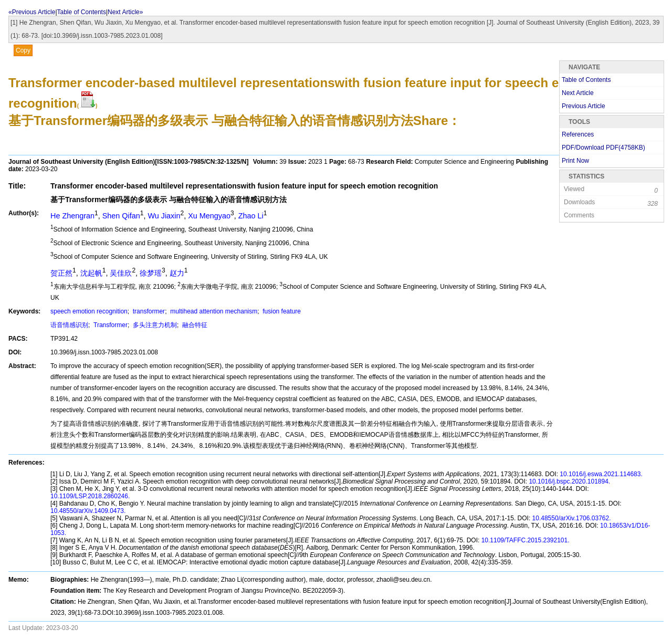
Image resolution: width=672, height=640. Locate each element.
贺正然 (61, 273)
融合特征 (194, 325)
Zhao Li (251, 216)
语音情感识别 (69, 325)
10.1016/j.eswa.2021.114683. (600, 474)
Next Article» (125, 12)
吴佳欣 (121, 273)
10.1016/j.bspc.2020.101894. (569, 481)
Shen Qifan (121, 216)
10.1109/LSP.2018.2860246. (90, 496)
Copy (23, 50)
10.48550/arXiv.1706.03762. (570, 518)
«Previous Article (32, 12)
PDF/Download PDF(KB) (603, 148)
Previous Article (584, 106)
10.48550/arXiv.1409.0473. (88, 511)
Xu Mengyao (209, 216)
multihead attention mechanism (213, 311)
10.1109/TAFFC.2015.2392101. (524, 540)
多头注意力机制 (154, 325)
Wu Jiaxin (164, 216)
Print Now (575, 161)
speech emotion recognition (89, 311)
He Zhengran (72, 216)
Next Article (578, 93)
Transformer (110, 325)
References (578, 134)
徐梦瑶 (151, 273)
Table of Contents (82, 12)
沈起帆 (91, 273)
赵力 (177, 273)
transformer (148, 311)
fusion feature (281, 311)
